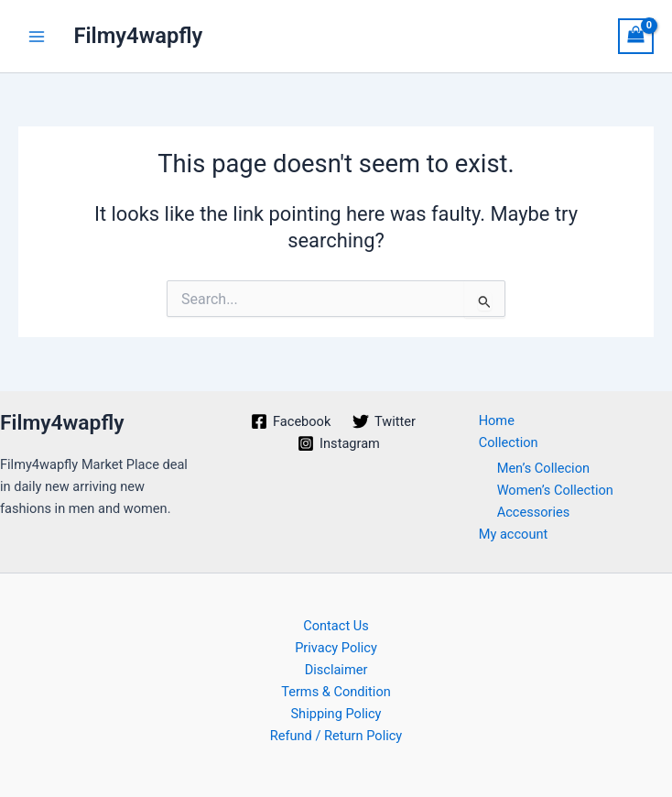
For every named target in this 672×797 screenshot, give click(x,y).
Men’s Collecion (543, 468)
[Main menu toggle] (37, 36)
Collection (509, 442)
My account (514, 534)
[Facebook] (291, 421)
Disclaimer (336, 670)
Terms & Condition (336, 692)
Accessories (534, 512)
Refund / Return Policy (336, 736)
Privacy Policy (336, 648)
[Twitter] (384, 421)
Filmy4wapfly (138, 36)
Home (497, 420)
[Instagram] (338, 443)
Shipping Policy (336, 714)
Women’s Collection (555, 490)
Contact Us (336, 626)
